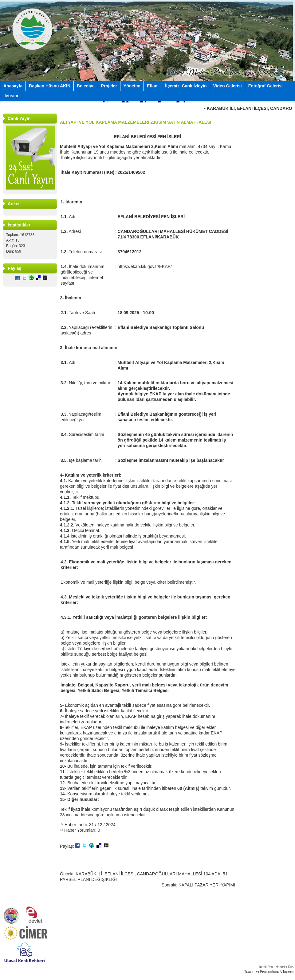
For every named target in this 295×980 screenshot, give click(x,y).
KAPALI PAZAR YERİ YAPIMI (207, 885)
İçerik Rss (266, 967)
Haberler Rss (285, 967)
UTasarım (287, 972)
